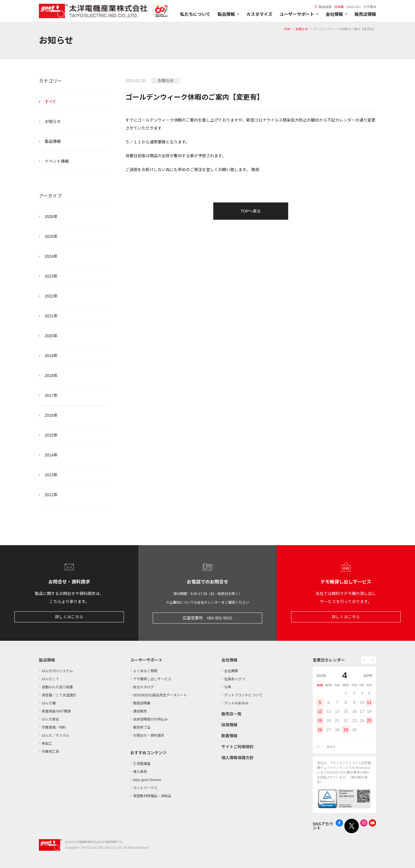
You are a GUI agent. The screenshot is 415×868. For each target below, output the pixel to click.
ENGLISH (354, 7)
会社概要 (231, 671)
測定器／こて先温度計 (59, 695)
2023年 (51, 276)
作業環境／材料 (54, 727)
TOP (287, 29)
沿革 (228, 687)
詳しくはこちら (69, 617)
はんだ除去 (50, 719)
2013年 (51, 475)
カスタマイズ (259, 14)
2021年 (51, 316)
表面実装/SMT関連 (56, 711)
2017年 (51, 395)
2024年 (51, 256)
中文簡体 (370, 7)
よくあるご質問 (145, 671)
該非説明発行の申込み (150, 719)
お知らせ (302, 29)
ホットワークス (145, 788)
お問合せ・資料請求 (149, 736)
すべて (50, 102)
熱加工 (47, 744)
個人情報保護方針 (237, 758)
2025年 (51, 236)
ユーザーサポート (146, 660)
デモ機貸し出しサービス (152, 679)
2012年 (51, 495)
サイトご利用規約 (237, 747)
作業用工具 (50, 752)
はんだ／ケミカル (56, 736)
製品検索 (323, 7)
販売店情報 (365, 14)
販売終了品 (142, 727)
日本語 (339, 7)
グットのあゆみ (236, 703)
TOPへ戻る (251, 211)
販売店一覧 (231, 714)
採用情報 (229, 725)
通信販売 (140, 711)
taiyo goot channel (147, 780)
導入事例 (140, 772)
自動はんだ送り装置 (57, 687)
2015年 (51, 435)
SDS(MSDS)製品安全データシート (160, 695)
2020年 (51, 336)
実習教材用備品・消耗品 (152, 796)
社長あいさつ (235, 679)
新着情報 (229, 736)
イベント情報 (57, 161)
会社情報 (229, 660)
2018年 (51, 376)
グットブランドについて (243, 695)
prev (365, 660)
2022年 (51, 296)
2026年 (51, 217)
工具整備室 (142, 764)
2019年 (51, 356)
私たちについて (195, 14)
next (372, 660)
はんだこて (50, 679)
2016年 (51, 415)
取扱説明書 (142, 703)
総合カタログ (144, 687)
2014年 (51, 455)
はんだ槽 (49, 703)
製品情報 (53, 141)
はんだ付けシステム (57, 671)
